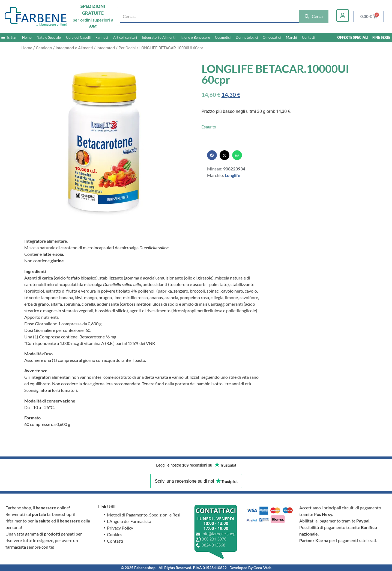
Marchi (291, 37)
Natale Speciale (49, 37)
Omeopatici (272, 37)
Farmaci (102, 37)
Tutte (9, 37)
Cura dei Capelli (78, 37)
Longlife (233, 175)
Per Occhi (127, 48)
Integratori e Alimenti (159, 37)
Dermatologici (247, 37)
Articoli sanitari (125, 37)
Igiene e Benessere (195, 37)
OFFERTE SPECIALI (353, 37)
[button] (212, 155)
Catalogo (44, 48)
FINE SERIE (381, 37)
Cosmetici (223, 37)
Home (27, 37)
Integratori (106, 48)
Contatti (309, 37)
